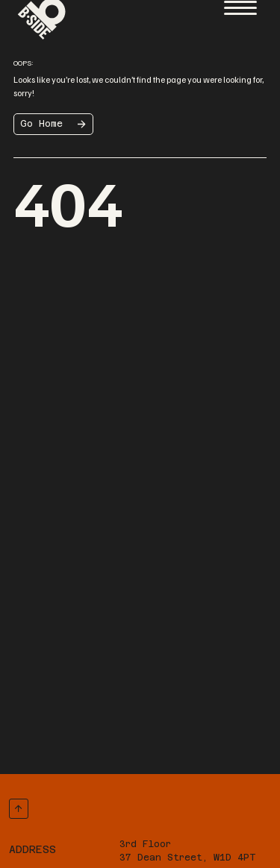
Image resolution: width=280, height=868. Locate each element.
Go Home (41, 124)
